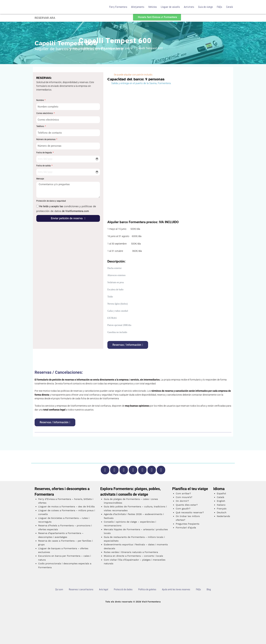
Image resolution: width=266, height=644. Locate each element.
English (221, 501)
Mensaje (40, 179)
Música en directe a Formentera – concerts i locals (133, 556)
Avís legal (104, 589)
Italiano (221, 505)
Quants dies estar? (187, 505)
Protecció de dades (123, 589)
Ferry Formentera (118, 7)
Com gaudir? (183, 509)
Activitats (189, 7)
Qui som (59, 589)
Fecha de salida (44, 166)
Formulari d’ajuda (186, 528)
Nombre (40, 100)
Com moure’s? (184, 497)
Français (222, 509)
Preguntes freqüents (188, 524)
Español (221, 493)
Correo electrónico (45, 113)
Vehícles (153, 7)
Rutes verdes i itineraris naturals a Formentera (131, 552)
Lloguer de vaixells (170, 7)
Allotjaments (138, 7)
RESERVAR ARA (45, 18)
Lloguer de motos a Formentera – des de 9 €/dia (66, 506)
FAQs (219, 7)
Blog (209, 589)
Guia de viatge (205, 7)
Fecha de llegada (44, 153)
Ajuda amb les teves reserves (176, 589)
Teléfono (40, 126)
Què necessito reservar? (190, 512)
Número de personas (46, 139)
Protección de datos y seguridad (51, 201)
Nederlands (223, 516)
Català (229, 7)
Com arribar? (183, 493)
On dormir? (182, 501)
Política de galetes (147, 589)
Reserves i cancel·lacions (81, 589)
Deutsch (222, 512)
